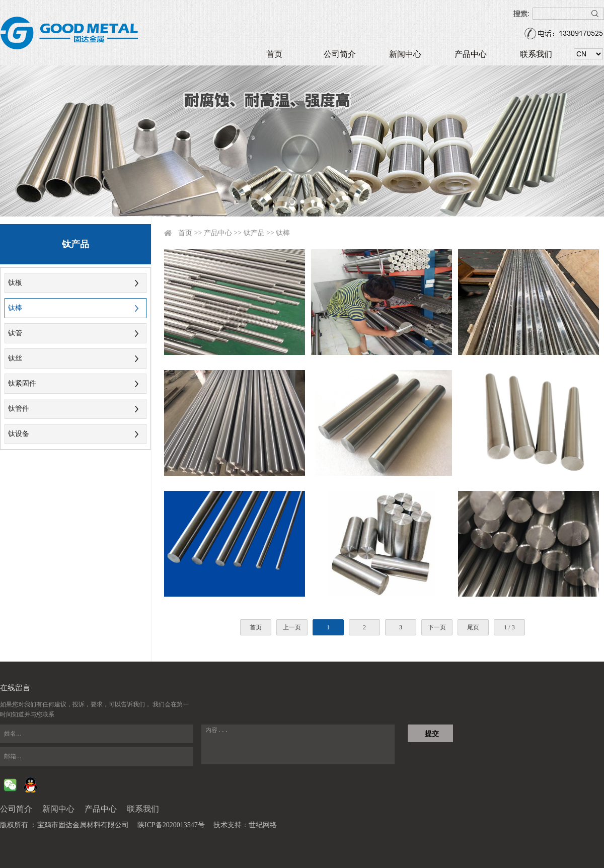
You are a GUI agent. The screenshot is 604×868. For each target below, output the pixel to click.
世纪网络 (263, 825)
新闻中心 (405, 54)
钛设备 (19, 434)
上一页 (292, 627)
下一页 (437, 627)
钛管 (15, 333)
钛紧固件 (22, 383)
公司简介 (340, 54)
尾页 (473, 627)
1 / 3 (509, 627)
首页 (274, 54)
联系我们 (536, 54)
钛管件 (19, 409)
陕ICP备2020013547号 (171, 825)
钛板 (15, 283)
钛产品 (254, 233)
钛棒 (15, 308)
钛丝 (15, 358)
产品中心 (471, 54)
